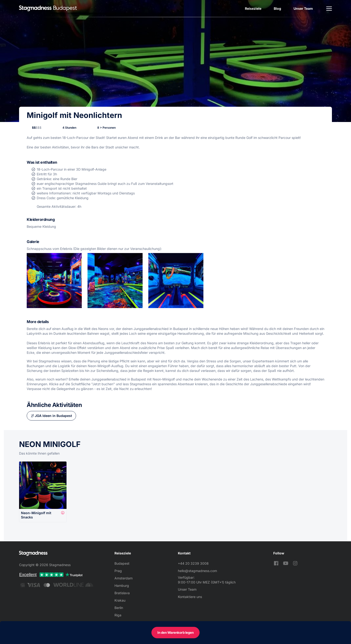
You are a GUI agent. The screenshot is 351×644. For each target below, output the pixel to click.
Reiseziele (253, 8)
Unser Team (303, 8)
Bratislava (122, 593)
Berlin (119, 608)
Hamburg (122, 586)
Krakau (120, 600)
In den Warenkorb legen (175, 632)
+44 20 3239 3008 (193, 563)
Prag (118, 571)
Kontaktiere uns (190, 597)
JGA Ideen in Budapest (53, 416)
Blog (277, 8)
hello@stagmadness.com (197, 571)
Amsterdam (124, 578)
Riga (118, 615)
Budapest (122, 563)
